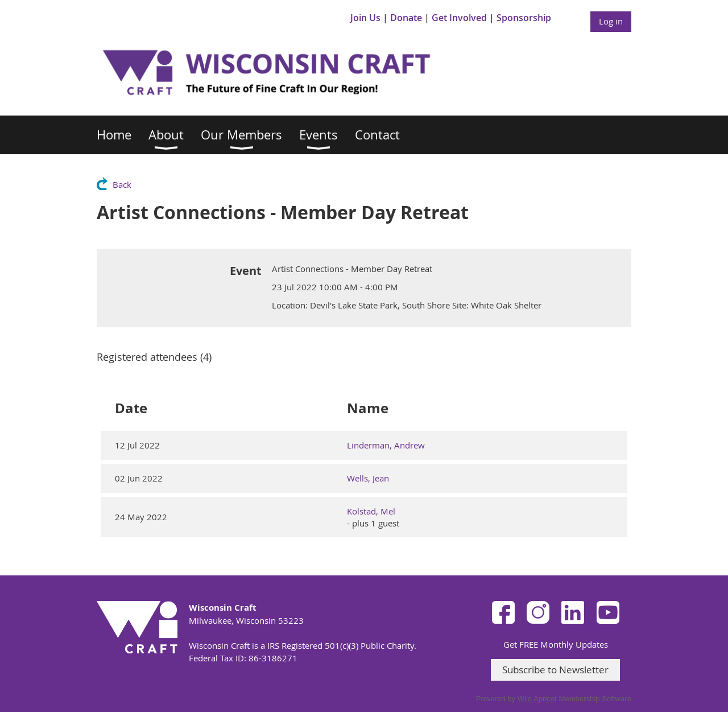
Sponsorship (524, 18)
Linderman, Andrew (386, 445)
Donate (406, 18)
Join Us (365, 18)
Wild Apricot (537, 699)
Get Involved (459, 18)
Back (122, 184)
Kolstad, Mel (371, 511)
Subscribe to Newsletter (555, 670)
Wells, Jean (368, 478)
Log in (611, 21)
